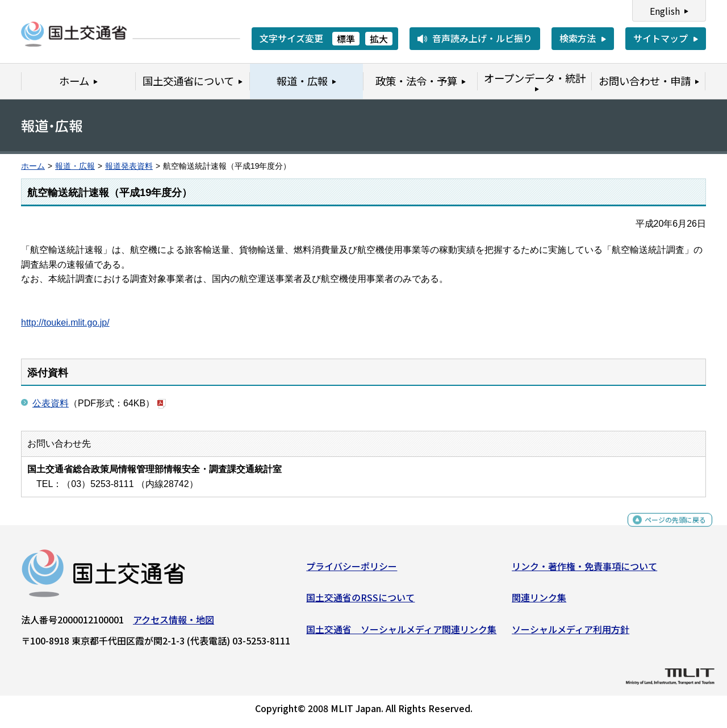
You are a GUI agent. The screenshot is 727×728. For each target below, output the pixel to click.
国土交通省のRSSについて (360, 602)
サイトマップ (661, 38)
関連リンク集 (539, 602)
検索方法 (578, 38)
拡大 (379, 39)
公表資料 (51, 403)
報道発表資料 (129, 166)
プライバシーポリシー (352, 571)
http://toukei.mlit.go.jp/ (65, 323)
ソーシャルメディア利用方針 (571, 634)
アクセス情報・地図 (174, 624)
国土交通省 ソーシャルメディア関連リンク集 (401, 634)
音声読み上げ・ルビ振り (482, 38)
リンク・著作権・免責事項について (584, 571)
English (665, 11)
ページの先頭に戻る (666, 529)
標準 (346, 39)
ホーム (33, 166)
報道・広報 (75, 166)
